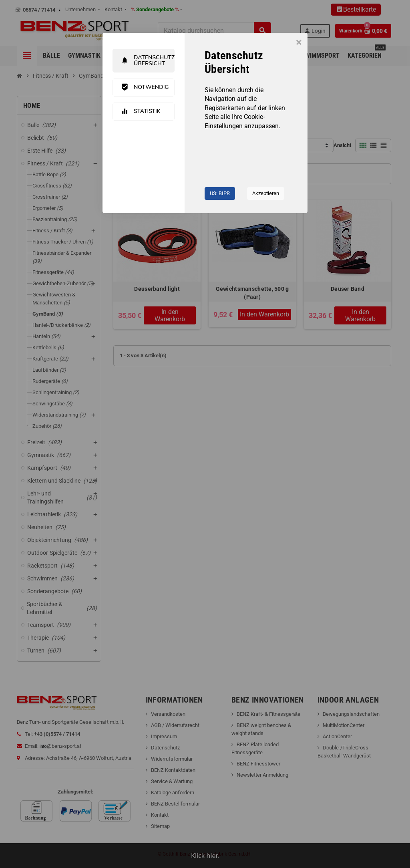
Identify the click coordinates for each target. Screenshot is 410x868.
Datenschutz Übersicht (148, 60)
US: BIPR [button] (220, 193)
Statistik (141, 111)
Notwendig (145, 87)
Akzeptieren (266, 193)
